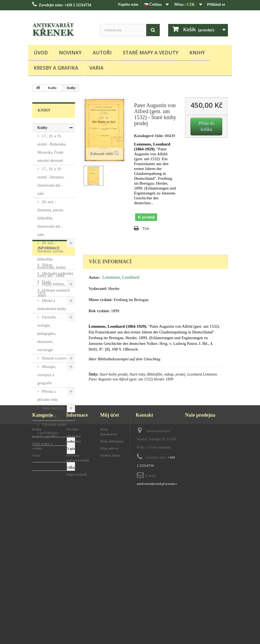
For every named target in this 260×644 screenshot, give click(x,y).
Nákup (47, 502)
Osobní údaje (110, 603)
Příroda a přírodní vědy (48, 396)
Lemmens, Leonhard (121, 277)
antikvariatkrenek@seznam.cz (158, 631)
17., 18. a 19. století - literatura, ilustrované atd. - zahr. (51, 181)
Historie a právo (54, 358)
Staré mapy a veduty (151, 52)
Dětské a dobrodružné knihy (52, 305)
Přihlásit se (216, 4)
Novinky (70, 52)
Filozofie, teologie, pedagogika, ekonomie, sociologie (47, 334)
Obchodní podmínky (57, 510)
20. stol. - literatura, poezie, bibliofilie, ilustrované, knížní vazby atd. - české (52, 259)
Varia (96, 68)
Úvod (41, 52)
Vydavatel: (98, 289)
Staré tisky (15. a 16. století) (51, 412)
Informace (49, 487)
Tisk (146, 229)
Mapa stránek (77, 622)
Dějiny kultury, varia (51, 288)
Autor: (94, 277)
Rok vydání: (99, 311)
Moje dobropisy (112, 589)
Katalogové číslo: (149, 136)
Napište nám (128, 4)
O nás (46, 519)
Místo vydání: (101, 300)
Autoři (102, 52)
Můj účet (110, 562)
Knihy (197, 52)
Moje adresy (110, 596)
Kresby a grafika (56, 68)
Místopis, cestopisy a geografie (47, 375)
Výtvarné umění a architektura (52, 429)
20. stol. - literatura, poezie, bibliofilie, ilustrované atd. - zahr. (51, 218)
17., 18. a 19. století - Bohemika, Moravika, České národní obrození (52, 148)
